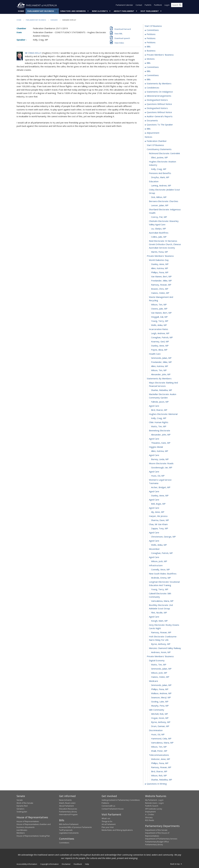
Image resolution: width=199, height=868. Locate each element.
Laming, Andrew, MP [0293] (161, 186)
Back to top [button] (176, 864)
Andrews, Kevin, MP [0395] (161, 652)
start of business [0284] (155, 145)
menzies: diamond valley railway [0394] (165, 648)
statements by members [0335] (159, 379)
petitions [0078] (151, 43)
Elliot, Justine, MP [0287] (159, 158)
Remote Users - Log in (154, 803)
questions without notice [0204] (159, 104)
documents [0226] (152, 121)
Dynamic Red (22, 806)
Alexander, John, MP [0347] (161, 435)
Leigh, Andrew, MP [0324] (160, 333)
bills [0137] (149, 79)
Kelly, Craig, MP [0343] (159, 418)
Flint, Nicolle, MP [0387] (159, 613)
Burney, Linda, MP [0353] (160, 459)
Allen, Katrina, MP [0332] (160, 366)
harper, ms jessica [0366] (158, 516)
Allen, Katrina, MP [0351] (160, 451)
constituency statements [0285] (159, 149)
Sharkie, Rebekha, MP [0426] (162, 780)
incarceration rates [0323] (159, 329)
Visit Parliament (150, 11)
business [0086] (151, 51)
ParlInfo (148, 5)
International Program (68, 815)
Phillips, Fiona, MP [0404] (160, 689)
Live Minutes (22, 830)
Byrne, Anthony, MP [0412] (161, 722)
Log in (167, 5)
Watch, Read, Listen (67, 803)
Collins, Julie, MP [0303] (159, 237)
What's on (106, 819)
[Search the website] (177, 5)
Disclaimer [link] (66, 864)
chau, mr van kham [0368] (158, 524)
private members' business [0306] (160, 256)
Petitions (105, 803)
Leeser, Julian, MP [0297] (160, 205)
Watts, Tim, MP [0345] (159, 426)
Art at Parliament (109, 824)
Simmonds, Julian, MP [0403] (161, 685)
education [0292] (154, 182)
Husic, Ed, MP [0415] (158, 735)
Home (21, 11)
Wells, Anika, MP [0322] (159, 325)
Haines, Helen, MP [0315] (160, 293)
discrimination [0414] (156, 730)
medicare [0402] (154, 681)
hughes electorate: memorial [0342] (163, 414)
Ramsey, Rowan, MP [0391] (161, 633)
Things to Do (107, 821)
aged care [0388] (154, 617)
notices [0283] (148, 137)
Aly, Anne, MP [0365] (158, 512)
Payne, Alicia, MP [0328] (159, 350)
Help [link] (87, 864)
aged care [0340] (154, 406)
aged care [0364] (154, 508)
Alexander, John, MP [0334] (161, 374)
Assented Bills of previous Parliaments (75, 827)
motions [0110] (151, 59)
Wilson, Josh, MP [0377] (159, 561)
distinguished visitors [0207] (157, 108)
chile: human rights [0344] (159, 422)
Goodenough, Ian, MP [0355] (162, 468)
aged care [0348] (154, 439)
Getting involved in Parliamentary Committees (121, 800)
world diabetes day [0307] (159, 260)
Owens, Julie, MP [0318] (159, 309)
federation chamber (157, 141)
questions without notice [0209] (159, 112)
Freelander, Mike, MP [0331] (161, 362)
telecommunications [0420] (159, 755)
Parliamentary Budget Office (157, 842)
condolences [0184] (153, 88)
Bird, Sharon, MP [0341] (159, 410)
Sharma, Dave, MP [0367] (160, 520)
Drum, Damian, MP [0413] (160, 726)
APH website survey (154, 809)
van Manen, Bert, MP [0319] (161, 313)
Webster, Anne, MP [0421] (161, 759)
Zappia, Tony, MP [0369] (160, 529)
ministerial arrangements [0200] (159, 96)
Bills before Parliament (69, 824)
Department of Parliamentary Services (161, 839)
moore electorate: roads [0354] (161, 463)
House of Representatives (28, 821)
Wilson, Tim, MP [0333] (159, 370)
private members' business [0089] (160, 55)
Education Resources (68, 809)
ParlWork (158, 5)
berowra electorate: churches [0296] (164, 201)
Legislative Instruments (69, 833)
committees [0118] (153, 67)
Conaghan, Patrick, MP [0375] (162, 553)
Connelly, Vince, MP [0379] (160, 570)
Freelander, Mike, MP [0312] (161, 281)
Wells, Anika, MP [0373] (159, 545)
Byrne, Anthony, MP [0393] (161, 644)
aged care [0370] (154, 533)
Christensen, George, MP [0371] (163, 537)
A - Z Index (150, 815)
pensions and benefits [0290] (160, 173)
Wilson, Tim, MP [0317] (159, 305)
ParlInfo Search (152, 806)
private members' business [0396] (160, 656)
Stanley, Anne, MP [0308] (160, 264)
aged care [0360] (154, 492)
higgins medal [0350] (156, 447)
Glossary (149, 817)
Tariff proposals (66, 830)
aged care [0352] (154, 455)
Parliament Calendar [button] (124, 5)
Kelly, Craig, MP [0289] (159, 169)
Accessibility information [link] (27, 864)
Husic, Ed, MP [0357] (158, 476)
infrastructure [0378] (156, 565)
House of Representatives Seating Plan (33, 836)
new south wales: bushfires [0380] (163, 574)
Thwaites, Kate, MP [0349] (161, 443)
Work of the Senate (25, 803)
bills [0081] (149, 47)
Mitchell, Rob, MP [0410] (160, 714)
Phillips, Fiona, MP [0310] (160, 272)
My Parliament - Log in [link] (154, 800)
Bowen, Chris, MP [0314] (160, 289)
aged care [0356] (154, 472)
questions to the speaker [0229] (160, 125)
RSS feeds (150, 820)
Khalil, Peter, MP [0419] (159, 751)
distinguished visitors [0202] (157, 100)
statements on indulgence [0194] (160, 92)
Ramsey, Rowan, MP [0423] (161, 767)
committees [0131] (153, 75)
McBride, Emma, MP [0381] (161, 578)
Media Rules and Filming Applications (117, 830)
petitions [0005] (151, 34)
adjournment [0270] (153, 133)
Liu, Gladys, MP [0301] (159, 229)
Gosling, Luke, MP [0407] (160, 702)
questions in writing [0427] (157, 784)
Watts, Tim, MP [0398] (159, 665)
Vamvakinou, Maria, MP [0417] (162, 743)
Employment (150, 812)
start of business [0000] (153, 26)
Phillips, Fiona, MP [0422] (160, 763)
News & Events (100, 11)
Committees (64, 843)
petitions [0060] (151, 38)
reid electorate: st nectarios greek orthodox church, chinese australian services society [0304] (165, 244)
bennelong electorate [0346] (160, 431)
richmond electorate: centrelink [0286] (164, 153)
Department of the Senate (156, 830)
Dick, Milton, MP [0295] (159, 197)
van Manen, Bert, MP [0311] (161, 277)
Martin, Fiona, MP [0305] (160, 252)
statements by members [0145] (159, 84)
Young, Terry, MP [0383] (160, 589)
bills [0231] (149, 129)
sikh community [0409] (157, 710)
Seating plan (22, 812)
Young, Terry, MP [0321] (160, 321)
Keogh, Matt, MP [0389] (159, 621)
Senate (20, 800)
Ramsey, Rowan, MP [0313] (161, 285)
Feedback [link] (78, 864)
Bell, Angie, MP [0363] (158, 504)
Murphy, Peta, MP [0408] (160, 706)
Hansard (54, 20)
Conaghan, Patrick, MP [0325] (162, 338)
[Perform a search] (180, 5)
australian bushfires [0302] (159, 233)
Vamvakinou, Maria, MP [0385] (162, 601)
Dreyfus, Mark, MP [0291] (160, 177)
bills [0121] (149, 71)
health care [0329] (155, 354)
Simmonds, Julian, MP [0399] (161, 669)
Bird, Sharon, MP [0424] (159, 772)
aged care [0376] (154, 557)
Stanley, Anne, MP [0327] (160, 346)
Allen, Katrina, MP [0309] (160, 268)
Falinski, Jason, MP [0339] (160, 402)
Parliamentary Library (68, 812)
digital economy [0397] (157, 661)
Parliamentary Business (41, 11)
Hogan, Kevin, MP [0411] (160, 718)
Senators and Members (73, 11)
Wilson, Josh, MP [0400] (159, 673)
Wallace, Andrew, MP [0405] (161, 693)
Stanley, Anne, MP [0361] (160, 496)
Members (21, 833)
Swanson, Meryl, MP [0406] (161, 698)
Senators (20, 809)
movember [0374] (154, 549)
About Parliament (124, 11)
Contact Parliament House (113, 809)
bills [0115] (149, 63)
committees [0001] (153, 30)
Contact (139, 5)
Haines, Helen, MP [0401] (160, 677)
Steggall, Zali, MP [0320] (159, 317)
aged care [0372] (154, 541)
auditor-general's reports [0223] (160, 116)
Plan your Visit (108, 827)
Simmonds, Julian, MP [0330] (161, 358)
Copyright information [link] (49, 864)
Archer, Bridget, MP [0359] (161, 487)
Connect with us (108, 806)
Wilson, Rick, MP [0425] (159, 776)
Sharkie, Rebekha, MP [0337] (162, 390)
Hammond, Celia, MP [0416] (161, 739)
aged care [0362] (154, 500)
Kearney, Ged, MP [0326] (160, 342)
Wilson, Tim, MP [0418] (159, 747)
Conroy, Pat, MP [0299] (159, 217)
